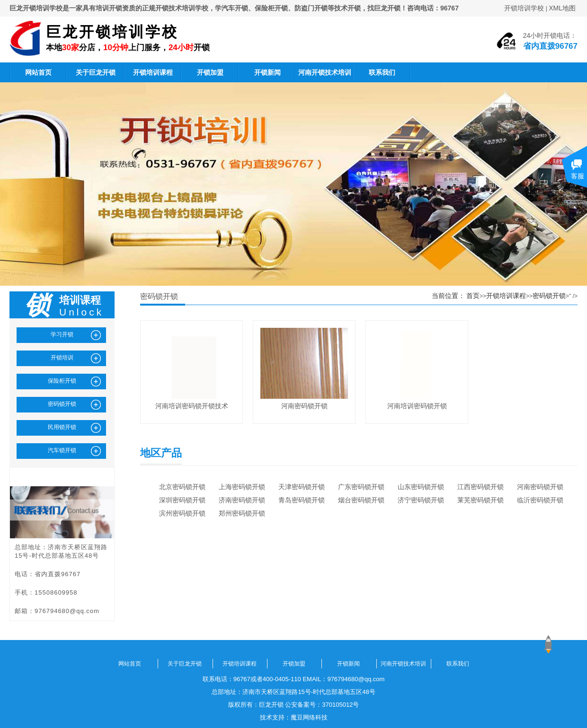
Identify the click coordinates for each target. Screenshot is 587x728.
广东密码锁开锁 (361, 487)
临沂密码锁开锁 (540, 500)
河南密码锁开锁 (540, 487)
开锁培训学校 (524, 8)
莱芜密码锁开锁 (480, 500)
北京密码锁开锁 (182, 487)
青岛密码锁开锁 (302, 500)
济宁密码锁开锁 (421, 500)
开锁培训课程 (153, 72)
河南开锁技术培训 (325, 72)
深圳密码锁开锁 (182, 500)
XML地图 (562, 8)
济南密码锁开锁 (242, 500)
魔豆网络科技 (309, 717)
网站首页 (38, 72)
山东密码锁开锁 (421, 487)
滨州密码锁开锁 (182, 513)
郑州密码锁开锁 (242, 513)
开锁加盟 (210, 72)
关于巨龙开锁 (96, 72)
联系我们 (382, 72)
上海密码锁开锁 (242, 487)
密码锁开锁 (549, 296)
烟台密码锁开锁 (361, 500)
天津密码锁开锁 (302, 487)
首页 (473, 296)
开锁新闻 (267, 72)
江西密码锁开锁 (480, 487)
